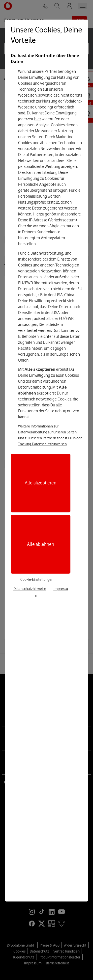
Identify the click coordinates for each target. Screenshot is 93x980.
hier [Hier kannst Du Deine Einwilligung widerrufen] (38, 119)
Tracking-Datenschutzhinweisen (42, 444)
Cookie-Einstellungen (37, 580)
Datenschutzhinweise (30, 589)
